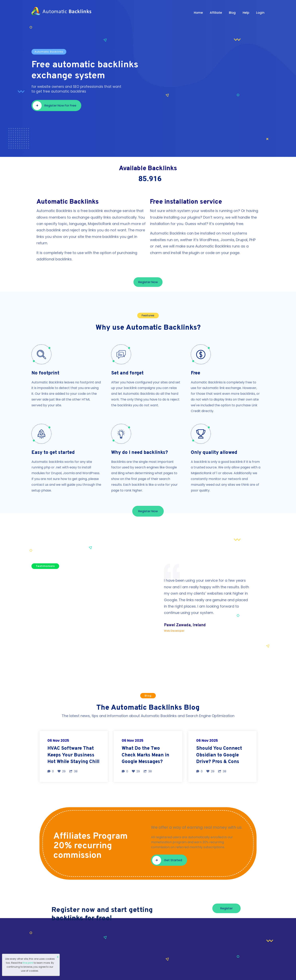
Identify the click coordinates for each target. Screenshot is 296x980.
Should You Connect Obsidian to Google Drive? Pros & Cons (219, 755)
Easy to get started (53, 453)
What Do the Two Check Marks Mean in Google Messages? (146, 755)
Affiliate (216, 13)
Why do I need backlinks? (140, 453)
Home (198, 13)
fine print (28, 963)
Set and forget (127, 373)
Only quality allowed (214, 453)
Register (226, 908)
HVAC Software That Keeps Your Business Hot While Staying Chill (73, 755)
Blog (232, 13)
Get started (167, 860)
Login (260, 13)
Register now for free (54, 106)
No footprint (45, 373)
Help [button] (246, 13)
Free (196, 373)
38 (73, 771)
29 (62, 771)
